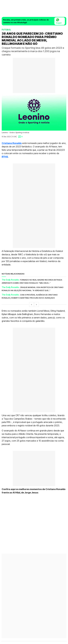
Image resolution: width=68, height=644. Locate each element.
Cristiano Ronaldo (12, 143)
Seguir (59, 21)
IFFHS (5, 157)
